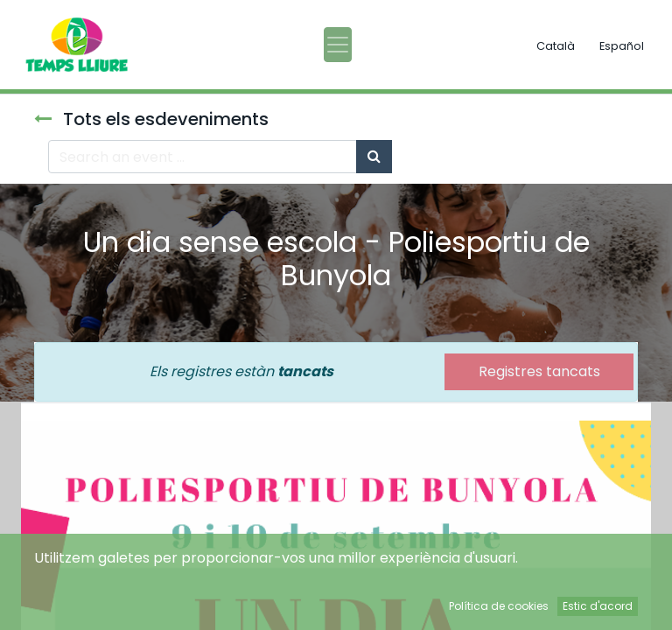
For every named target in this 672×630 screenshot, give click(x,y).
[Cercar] (374, 157)
